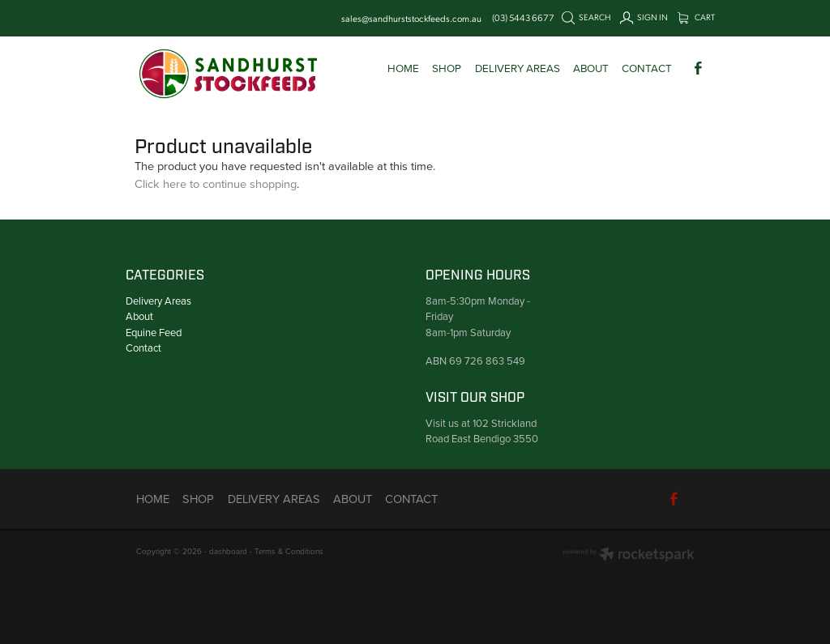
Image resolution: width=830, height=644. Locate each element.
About (139, 316)
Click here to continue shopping (216, 183)
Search (586, 17)
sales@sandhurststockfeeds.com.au (411, 17)
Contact (143, 348)
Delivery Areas (158, 301)
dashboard (228, 551)
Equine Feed (154, 332)
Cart (697, 17)
